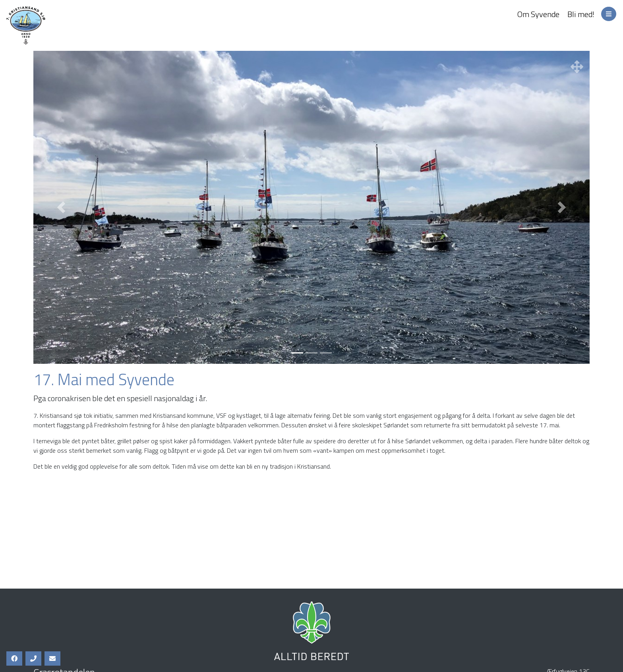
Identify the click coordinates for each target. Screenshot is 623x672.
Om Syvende (538, 14)
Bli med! (581, 14)
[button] (61, 207)
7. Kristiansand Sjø (60, 25)
